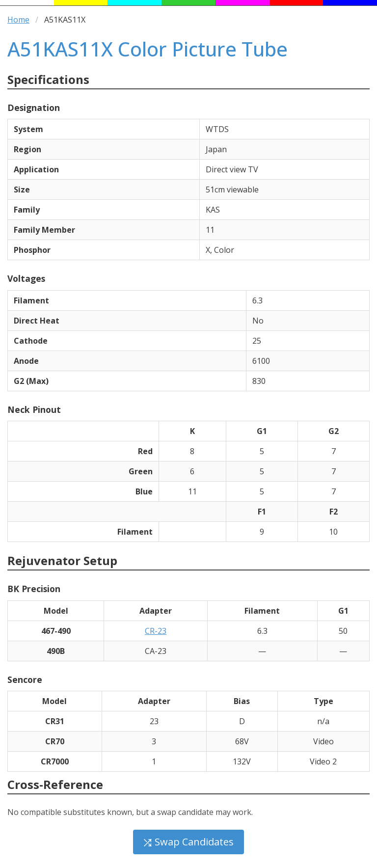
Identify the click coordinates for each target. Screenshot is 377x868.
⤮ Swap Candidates (188, 842)
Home (18, 20)
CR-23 (156, 631)
